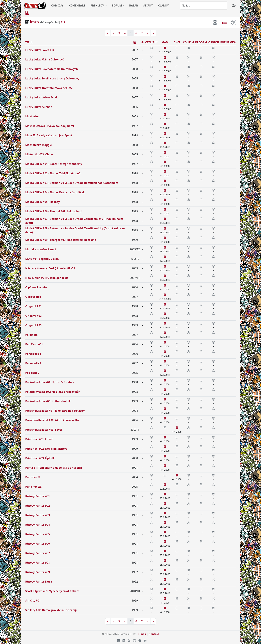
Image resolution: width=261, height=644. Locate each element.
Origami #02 (33, 316)
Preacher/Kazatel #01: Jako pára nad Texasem (55, 411)
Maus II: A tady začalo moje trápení (49, 135)
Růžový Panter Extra (39, 582)
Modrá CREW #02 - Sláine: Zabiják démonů (53, 173)
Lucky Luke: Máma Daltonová (45, 59)
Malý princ (32, 116)
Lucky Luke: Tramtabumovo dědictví (49, 88)
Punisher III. (33, 487)
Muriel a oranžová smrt (41, 249)
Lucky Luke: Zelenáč (39, 107)
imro (34, 22)
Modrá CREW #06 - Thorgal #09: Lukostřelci (53, 211)
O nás (142, 634)
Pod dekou (32, 373)
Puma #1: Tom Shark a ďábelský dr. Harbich (54, 468)
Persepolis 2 (33, 363)
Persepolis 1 (33, 354)
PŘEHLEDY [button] (98, 5)
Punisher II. (33, 477)
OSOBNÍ (214, 42)
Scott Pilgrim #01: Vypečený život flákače (52, 591)
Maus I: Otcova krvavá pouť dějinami (50, 126)
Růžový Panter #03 (38, 515)
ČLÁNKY (163, 5)
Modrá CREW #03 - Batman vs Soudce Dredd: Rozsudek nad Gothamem (72, 183)
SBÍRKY (148, 5)
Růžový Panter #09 (38, 572)
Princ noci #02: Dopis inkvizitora (46, 449)
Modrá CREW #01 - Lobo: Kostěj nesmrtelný (54, 164)
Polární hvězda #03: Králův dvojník (48, 401)
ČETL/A (150, 42)
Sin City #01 (33, 601)
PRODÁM (201, 42)
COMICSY (57, 5)
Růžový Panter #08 (38, 563)
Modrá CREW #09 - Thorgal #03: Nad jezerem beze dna (61, 240)
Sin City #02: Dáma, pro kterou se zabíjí (51, 610)
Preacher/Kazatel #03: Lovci (44, 430)
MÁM (165, 42)
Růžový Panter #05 (38, 534)
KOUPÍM (188, 42)
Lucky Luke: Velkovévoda (42, 97)
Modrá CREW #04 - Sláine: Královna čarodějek (55, 192)
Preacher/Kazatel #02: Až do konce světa (52, 420)
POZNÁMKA (228, 42)
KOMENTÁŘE (77, 5)
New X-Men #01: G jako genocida (47, 278)
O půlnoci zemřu (36, 287)
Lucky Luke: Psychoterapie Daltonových (52, 69)
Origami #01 (33, 306)
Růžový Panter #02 (38, 506)
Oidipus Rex (33, 297)
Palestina (31, 335)
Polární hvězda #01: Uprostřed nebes (50, 382)
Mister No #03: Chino (39, 154)
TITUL (29, 42)
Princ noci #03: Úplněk (40, 458)
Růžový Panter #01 (38, 496)
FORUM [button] (117, 5)
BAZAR (134, 5)
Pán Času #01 (34, 344)
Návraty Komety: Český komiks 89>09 (50, 268)
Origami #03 (33, 325)
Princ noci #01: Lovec (39, 439)
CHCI (177, 42)
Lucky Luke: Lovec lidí (40, 50)
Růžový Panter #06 (38, 544)
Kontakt (154, 634)
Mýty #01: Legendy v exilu (42, 259)
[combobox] (204, 5)
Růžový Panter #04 (38, 525)
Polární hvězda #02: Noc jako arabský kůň (53, 392)
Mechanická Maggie (39, 145)
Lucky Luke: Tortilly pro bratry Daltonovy (52, 78)
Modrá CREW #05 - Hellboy (43, 202)
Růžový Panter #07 (38, 553)
